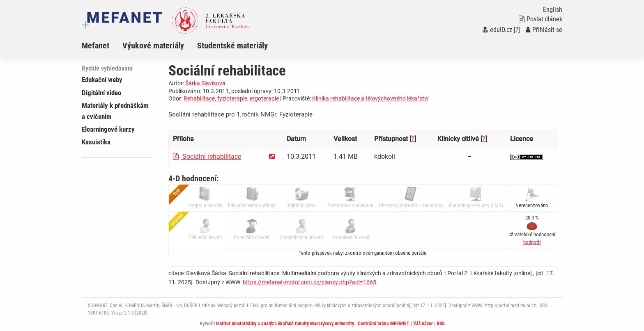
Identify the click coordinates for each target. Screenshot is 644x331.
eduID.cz (497, 30)
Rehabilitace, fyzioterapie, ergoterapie (231, 98)
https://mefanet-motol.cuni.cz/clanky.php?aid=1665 (309, 282)
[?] (517, 30)
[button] (532, 242)
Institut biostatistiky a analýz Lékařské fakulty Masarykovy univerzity (285, 324)
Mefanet (95, 46)
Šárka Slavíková (205, 83)
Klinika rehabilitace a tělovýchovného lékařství (370, 98)
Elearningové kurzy (108, 129)
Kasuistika (96, 142)
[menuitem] (102, 46)
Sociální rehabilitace (207, 156)
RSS (440, 324)
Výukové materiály (153, 46)
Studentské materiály (232, 46)
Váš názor (423, 324)
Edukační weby (102, 80)
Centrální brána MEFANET (384, 324)
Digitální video (101, 93)
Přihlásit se (544, 30)
